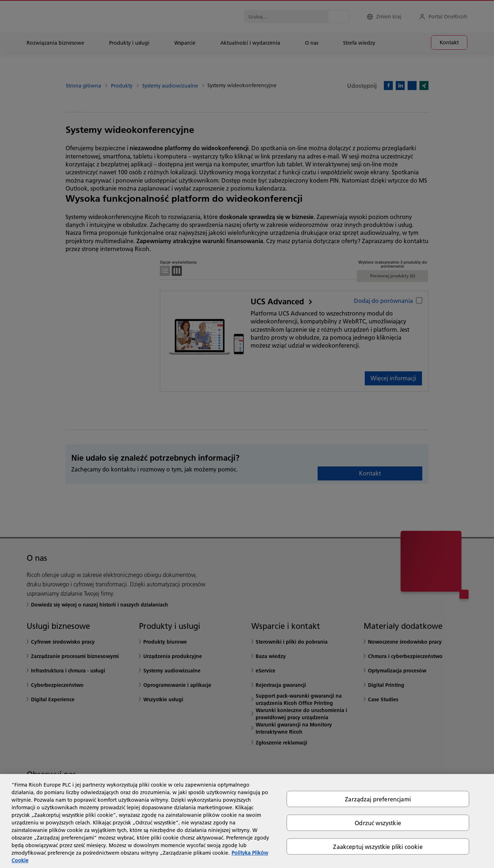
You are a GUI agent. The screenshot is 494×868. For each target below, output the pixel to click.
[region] (247, 821)
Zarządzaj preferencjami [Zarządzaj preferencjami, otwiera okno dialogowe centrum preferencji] (378, 799)
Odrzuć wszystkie (378, 822)
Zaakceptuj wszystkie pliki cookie (378, 847)
